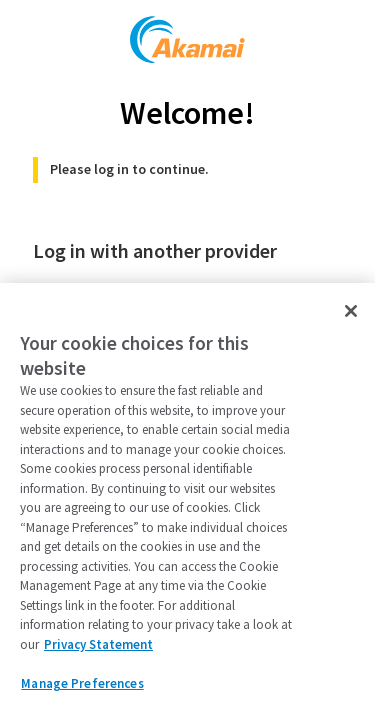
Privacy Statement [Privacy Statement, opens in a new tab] (98, 644)
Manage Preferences (82, 683)
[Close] (351, 311)
